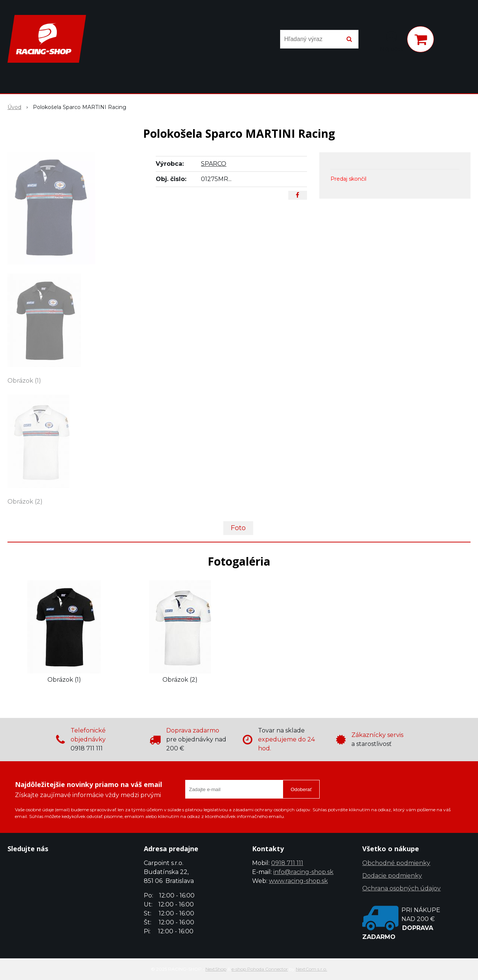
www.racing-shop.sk (298, 881)
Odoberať (301, 789)
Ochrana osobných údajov (401, 888)
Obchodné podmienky (396, 863)
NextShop (216, 969)
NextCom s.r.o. (311, 969)
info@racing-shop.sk (303, 872)
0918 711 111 (287, 863)
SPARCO (214, 164)
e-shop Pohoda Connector (260, 969)
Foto (238, 528)
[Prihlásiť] (391, 41)
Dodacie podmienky (392, 876)
